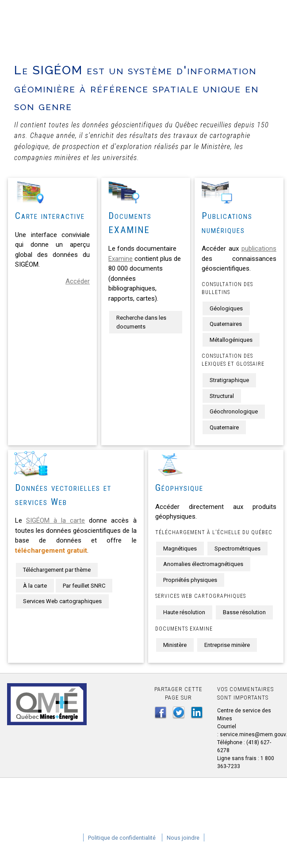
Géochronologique (234, 411)
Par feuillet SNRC (84, 586)
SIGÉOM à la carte (55, 520)
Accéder (78, 281)
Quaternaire (224, 427)
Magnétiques (180, 549)
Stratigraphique (229, 380)
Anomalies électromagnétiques (203, 564)
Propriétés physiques (190, 580)
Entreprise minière (227, 645)
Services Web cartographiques (62, 601)
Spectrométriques (237, 549)
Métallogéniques (231, 340)
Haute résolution (184, 612)
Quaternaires (226, 324)
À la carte (35, 586)
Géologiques (226, 308)
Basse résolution (244, 612)
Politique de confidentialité (122, 838)
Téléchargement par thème (57, 570)
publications (259, 249)
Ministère (175, 645)
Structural (222, 396)
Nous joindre (183, 838)
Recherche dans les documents (141, 322)
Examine (121, 259)
